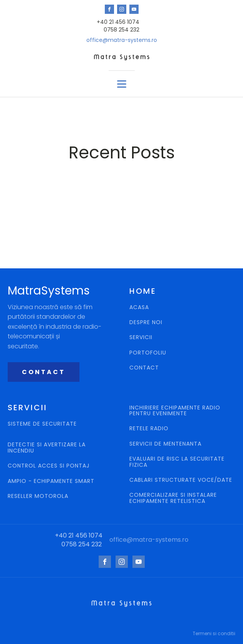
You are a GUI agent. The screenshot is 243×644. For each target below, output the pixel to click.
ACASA (139, 307)
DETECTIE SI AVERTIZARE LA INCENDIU (47, 448)
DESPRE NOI (146, 322)
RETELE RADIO (150, 429)
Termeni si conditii (214, 633)
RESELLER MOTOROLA (39, 496)
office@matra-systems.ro (122, 40)
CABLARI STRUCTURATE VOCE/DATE (181, 480)
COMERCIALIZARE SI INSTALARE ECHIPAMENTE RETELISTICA (173, 498)
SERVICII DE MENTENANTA (165, 444)
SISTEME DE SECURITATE (42, 424)
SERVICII (141, 337)
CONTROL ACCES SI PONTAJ (50, 466)
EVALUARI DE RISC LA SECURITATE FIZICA (177, 462)
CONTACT (44, 372)
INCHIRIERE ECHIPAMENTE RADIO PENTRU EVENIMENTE (175, 411)
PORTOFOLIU (148, 353)
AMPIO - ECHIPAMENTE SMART (51, 481)
